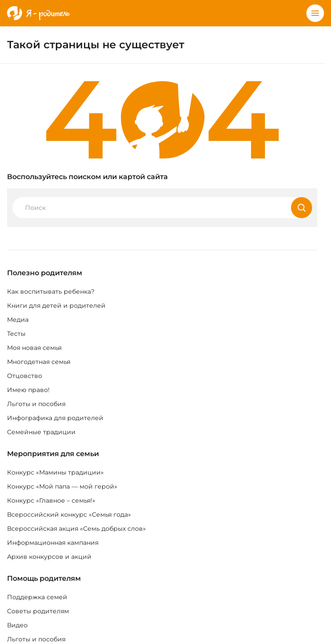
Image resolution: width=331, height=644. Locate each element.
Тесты (16, 334)
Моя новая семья (34, 348)
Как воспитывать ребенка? (51, 291)
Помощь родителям (44, 578)
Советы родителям (38, 611)
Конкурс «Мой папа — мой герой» (62, 486)
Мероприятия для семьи (53, 454)
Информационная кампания (53, 543)
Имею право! (28, 390)
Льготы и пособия (36, 404)
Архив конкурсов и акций (49, 557)
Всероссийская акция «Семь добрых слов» (76, 529)
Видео (17, 625)
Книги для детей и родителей (56, 306)
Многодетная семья (39, 362)
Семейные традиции (41, 432)
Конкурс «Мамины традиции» (55, 472)
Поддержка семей (37, 597)
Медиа (18, 320)
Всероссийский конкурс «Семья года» (69, 514)
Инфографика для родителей (55, 418)
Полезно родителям (45, 273)
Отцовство (25, 376)
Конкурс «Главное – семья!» (51, 500)
